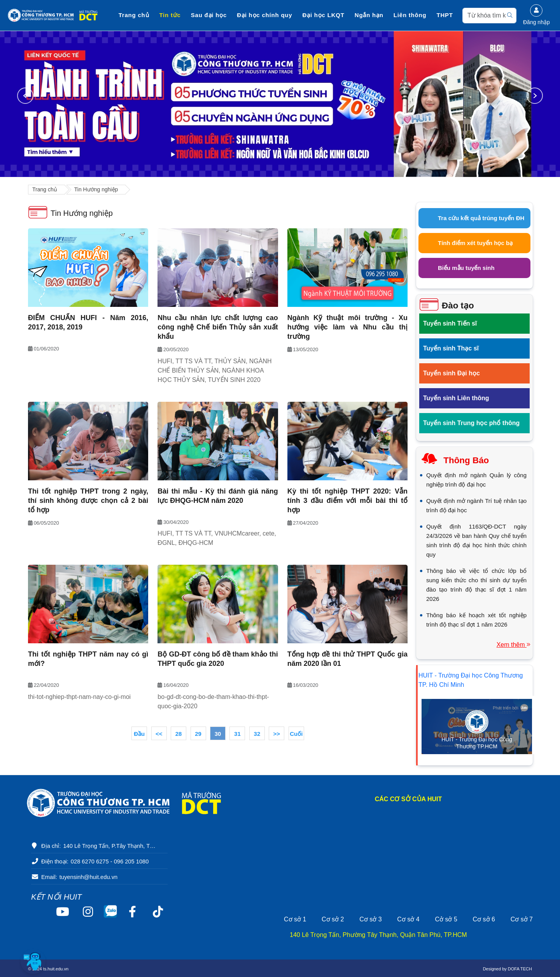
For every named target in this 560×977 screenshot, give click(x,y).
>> (277, 734)
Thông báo (466, 460)
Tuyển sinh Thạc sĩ (451, 348)
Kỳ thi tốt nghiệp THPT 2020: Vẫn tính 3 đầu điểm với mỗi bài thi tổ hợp (347, 501)
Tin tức (170, 15)
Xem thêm (514, 645)
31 (237, 734)
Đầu (139, 734)
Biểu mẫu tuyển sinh (466, 268)
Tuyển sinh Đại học (451, 373)
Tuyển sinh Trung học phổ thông (471, 423)
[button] (33, 961)
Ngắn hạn (369, 15)
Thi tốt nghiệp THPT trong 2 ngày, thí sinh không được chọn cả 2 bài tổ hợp (88, 501)
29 (198, 734)
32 (257, 734)
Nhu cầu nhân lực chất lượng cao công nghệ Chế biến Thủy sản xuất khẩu (218, 327)
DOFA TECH (520, 969)
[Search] (489, 16)
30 (218, 734)
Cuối (296, 734)
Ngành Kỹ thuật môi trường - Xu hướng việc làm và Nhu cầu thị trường (347, 327)
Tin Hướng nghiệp (96, 189)
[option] (280, 104)
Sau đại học (209, 15)
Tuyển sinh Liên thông (456, 398)
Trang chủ (134, 15)
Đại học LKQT (324, 15)
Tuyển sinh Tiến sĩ (450, 323)
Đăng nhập (536, 15)
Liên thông (410, 15)
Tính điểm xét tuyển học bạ (475, 243)
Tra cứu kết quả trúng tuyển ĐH (481, 218)
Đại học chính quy (264, 15)
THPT (445, 15)
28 (179, 734)
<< (159, 734)
